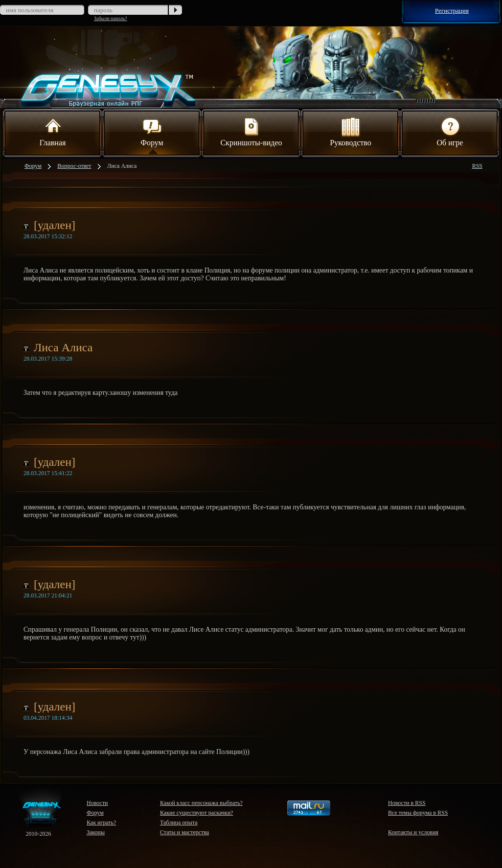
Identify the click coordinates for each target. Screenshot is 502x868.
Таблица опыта (179, 822)
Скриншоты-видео (251, 131)
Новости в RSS (407, 803)
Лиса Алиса (122, 166)
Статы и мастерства (184, 832)
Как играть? (101, 822)
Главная (53, 131)
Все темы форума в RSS (418, 813)
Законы (96, 832)
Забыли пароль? (111, 18)
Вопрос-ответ (74, 166)
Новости (97, 803)
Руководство (351, 131)
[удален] (55, 225)
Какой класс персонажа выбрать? (201, 803)
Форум (152, 131)
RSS (477, 166)
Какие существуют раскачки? (196, 813)
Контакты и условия (413, 832)
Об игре (450, 131)
